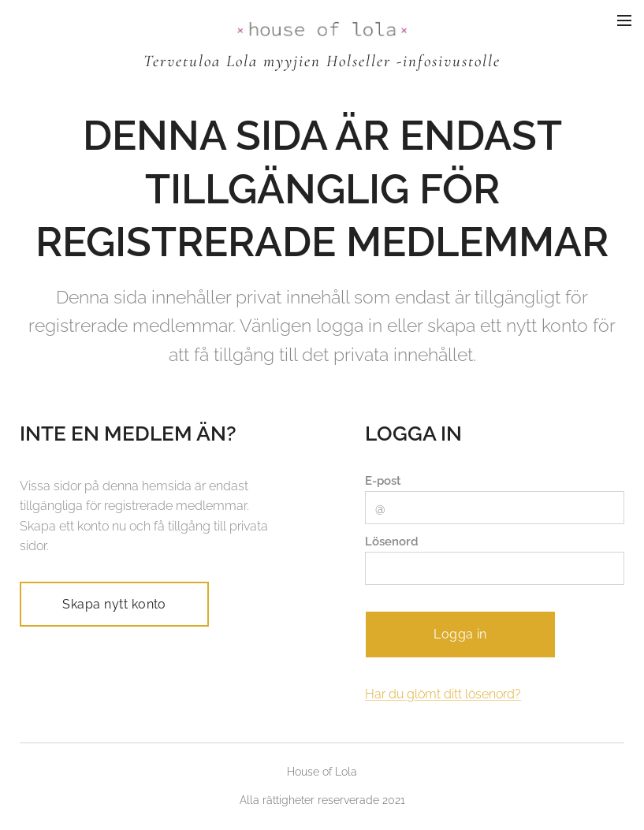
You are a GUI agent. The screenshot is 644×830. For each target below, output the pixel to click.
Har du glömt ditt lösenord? (443, 693)
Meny (624, 20)
